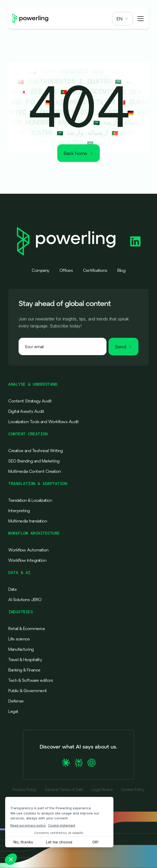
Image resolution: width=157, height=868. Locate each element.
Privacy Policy (25, 790)
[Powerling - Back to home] (30, 19)
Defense (16, 701)
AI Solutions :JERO (25, 600)
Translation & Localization (30, 500)
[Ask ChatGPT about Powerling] (92, 763)
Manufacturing (21, 649)
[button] (122, 19)
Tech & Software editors (31, 680)
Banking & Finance (24, 670)
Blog (121, 270)
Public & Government (28, 691)
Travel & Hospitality (25, 660)
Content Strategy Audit (30, 401)
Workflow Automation (28, 550)
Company (40, 270)
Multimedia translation (28, 521)
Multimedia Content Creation (35, 471)
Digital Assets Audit (26, 411)
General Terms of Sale (64, 790)
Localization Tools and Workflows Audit (43, 422)
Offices (66, 270)
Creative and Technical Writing (35, 451)
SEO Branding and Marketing (34, 461)
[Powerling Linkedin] (135, 241)
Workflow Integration (27, 560)
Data (12, 589)
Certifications (95, 270)
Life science (19, 639)
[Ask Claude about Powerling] (66, 763)
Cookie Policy (133, 790)
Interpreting (19, 511)
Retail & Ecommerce (27, 628)
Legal (13, 711)
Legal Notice (102, 790)
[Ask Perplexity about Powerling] (79, 763)
